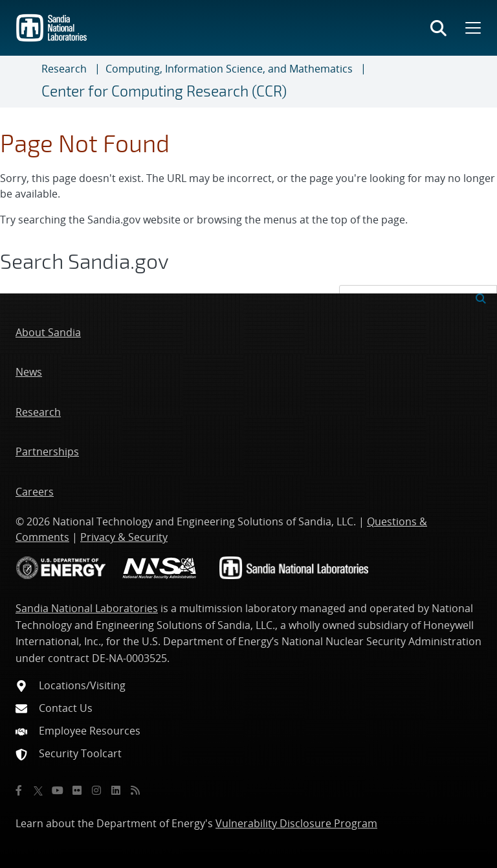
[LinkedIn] (116, 790)
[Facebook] (19, 790)
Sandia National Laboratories (87, 608)
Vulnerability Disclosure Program (296, 823)
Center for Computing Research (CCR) (164, 91)
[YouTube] (58, 790)
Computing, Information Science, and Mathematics (229, 69)
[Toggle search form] (438, 28)
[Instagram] (96, 790)
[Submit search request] (481, 297)
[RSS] (135, 790)
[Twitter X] (38, 790)
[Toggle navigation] (26, 82)
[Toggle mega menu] (472, 28)
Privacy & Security (124, 537)
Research (64, 69)
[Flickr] (77, 790)
